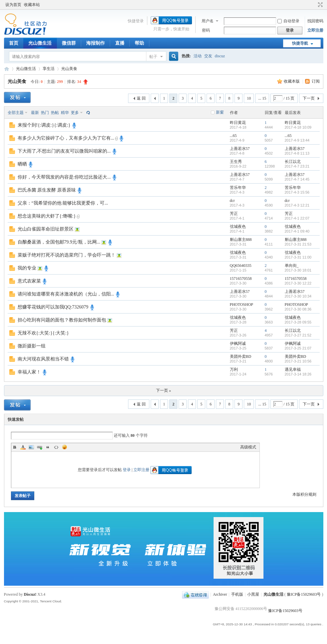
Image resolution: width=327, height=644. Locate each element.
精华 (65, 113)
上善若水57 (240, 149)
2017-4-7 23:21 (297, 166)
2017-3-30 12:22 (298, 283)
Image (31, 447)
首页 (14, 43)
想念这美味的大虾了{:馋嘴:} (47, 216)
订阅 (316, 81)
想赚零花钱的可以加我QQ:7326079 (53, 307)
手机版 (237, 594)
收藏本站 (32, 5)
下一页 (309, 98)
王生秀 (236, 162)
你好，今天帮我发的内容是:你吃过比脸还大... (64, 177)
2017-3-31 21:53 (298, 244)
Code (56, 447)
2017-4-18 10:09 (298, 127)
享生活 (49, 69)
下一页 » (163, 390)
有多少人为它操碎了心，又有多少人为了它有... (66, 138)
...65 (233, 136)
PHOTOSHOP (242, 305)
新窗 (220, 112)
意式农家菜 (29, 281)
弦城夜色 (238, 227)
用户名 (208, 21)
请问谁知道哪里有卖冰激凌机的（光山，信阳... (66, 294)
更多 (75, 113)
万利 (234, 369)
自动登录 (288, 21)
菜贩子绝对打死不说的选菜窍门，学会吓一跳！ (67, 255)
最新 (35, 113)
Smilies (65, 447)
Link (40, 447)
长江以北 (293, 162)
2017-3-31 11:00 (298, 257)
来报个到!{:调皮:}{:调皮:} (44, 125)
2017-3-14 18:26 (298, 374)
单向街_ (292, 266)
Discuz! (30, 594)
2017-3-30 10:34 (298, 296)
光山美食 (69, 69)
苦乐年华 (238, 188)
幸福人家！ (29, 372)
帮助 (139, 43)
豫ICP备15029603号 (304, 594)
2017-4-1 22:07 (297, 218)
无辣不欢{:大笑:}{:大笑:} (43, 333)
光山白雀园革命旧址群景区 (46, 229)
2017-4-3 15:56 (297, 192)
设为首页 (13, 5)
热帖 (55, 113)
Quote (48, 447)
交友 (208, 56)
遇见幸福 (293, 369)
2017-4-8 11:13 (297, 153)
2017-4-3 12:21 (297, 205)
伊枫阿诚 (238, 343)
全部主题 (16, 113)
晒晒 (22, 164)
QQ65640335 (241, 266)
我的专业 (27, 268)
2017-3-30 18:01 (298, 270)
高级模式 (248, 447)
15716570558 (241, 279)
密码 (206, 30)
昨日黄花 (238, 123)
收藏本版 (292, 81)
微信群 (69, 43)
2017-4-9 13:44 (297, 140)
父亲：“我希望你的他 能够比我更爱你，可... (63, 203)
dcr (232, 201)
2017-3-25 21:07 (298, 348)
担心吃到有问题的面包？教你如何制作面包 (62, 320)
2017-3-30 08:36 (298, 309)
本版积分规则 (304, 494)
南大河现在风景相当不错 (43, 359)
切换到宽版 (320, 5)
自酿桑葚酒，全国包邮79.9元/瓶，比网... (59, 242)
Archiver (220, 594)
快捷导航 (300, 43)
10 (249, 98)
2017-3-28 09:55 (298, 322)
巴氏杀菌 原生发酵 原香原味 (47, 190)
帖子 (153, 57)
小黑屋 (253, 594)
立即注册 (315, 30)
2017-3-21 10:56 (298, 361)
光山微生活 (40, 43)
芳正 (234, 214)
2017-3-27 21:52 (298, 335)
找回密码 (315, 21)
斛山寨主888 (241, 240)
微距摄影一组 (32, 346)
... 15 (262, 98)
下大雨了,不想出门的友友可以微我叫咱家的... (64, 151)
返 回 (141, 98)
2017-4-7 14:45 (297, 179)
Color (23, 447)
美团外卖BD (241, 356)
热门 (45, 113)
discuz (220, 56)
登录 (127, 470)
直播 (120, 43)
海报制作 (95, 43)
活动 (198, 56)
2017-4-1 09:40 (297, 231)
